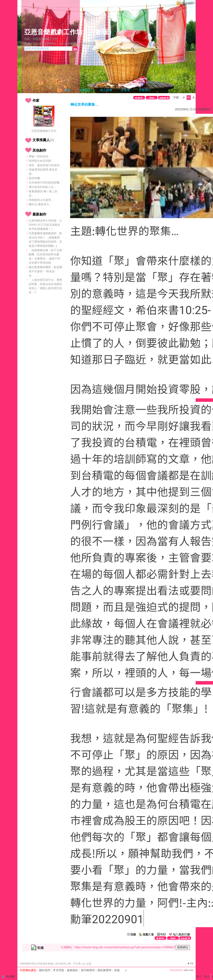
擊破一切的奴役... (40, 156)
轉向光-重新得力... (40, 204)
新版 (102, 32)
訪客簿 (125, 90)
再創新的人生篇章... (41, 200)
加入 (207, 977)
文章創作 (85, 90)
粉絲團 (10, 977)
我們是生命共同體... (41, 161)
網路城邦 (187, 3)
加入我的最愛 (67, 44)
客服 (117, 970)
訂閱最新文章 (87, 44)
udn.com (188, 970)
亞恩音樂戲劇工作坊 (53, 32)
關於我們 (45, 970)
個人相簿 (106, 90)
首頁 (67, 90)
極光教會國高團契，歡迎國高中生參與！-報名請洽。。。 (45, 271)
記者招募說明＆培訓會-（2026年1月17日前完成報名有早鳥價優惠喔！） (45, 225)
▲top (190, 963)
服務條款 (72, 970)
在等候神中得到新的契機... (45, 183)
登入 (199, 977)
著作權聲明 (88, 970)
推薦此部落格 (47, 44)
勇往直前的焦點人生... (42, 187)
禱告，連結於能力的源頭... (45, 165)
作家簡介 (145, 90)
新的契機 (34, 178)
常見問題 (59, 970)
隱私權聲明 (104, 970)
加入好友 (30, 44)
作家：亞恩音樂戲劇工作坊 (41, 39)
